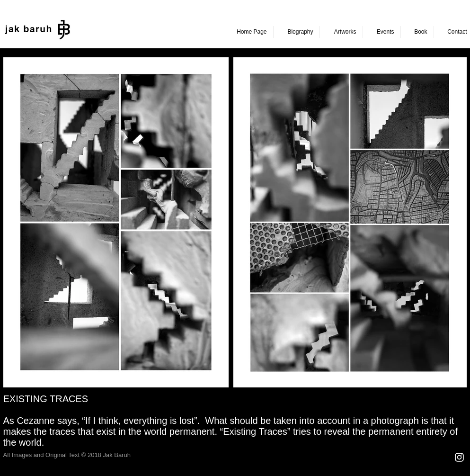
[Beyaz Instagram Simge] (459, 457)
